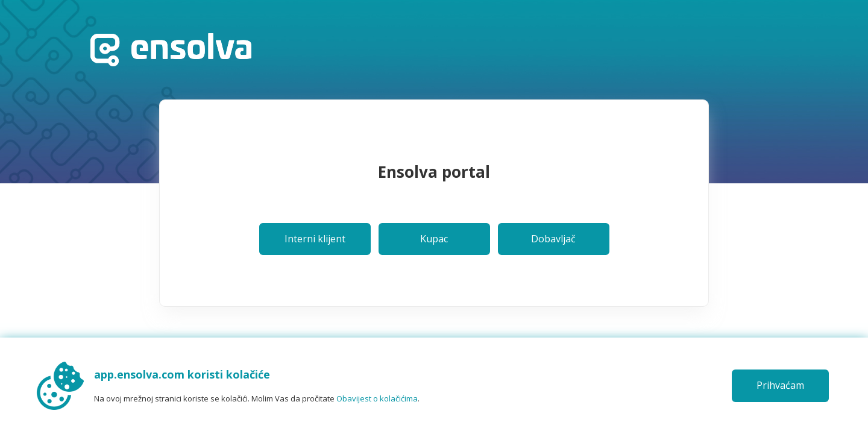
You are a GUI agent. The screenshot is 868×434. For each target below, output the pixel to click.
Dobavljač (553, 239)
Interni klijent (315, 239)
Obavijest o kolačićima (377, 398)
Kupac (434, 239)
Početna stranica (171, 50)
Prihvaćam (780, 385)
